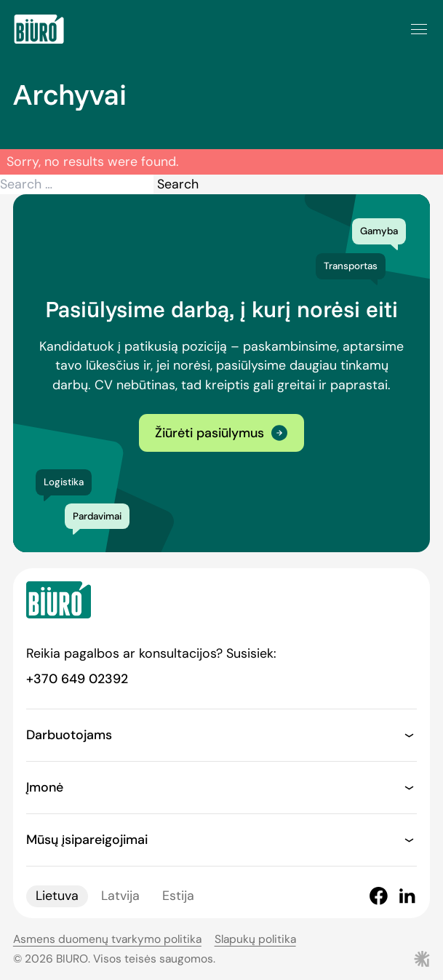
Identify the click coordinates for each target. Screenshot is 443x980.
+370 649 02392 (77, 679)
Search (178, 184)
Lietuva (57, 896)
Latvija (120, 896)
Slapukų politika (255, 939)
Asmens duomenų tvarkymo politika (107, 939)
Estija (178, 896)
